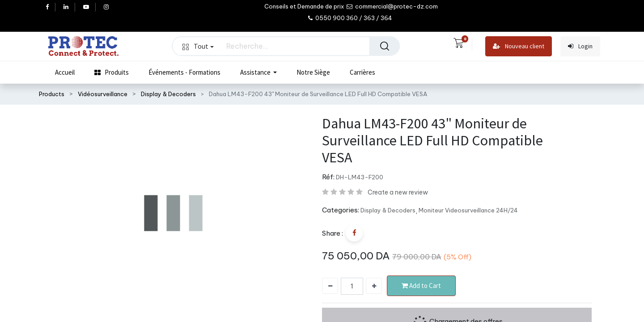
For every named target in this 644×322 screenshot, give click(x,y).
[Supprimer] (330, 286)
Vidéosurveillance (103, 94)
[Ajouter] (374, 286)
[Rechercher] (385, 46)
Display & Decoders (168, 94)
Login (580, 46)
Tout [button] (198, 46)
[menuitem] (65, 72)
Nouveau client (519, 46)
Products (52, 94)
